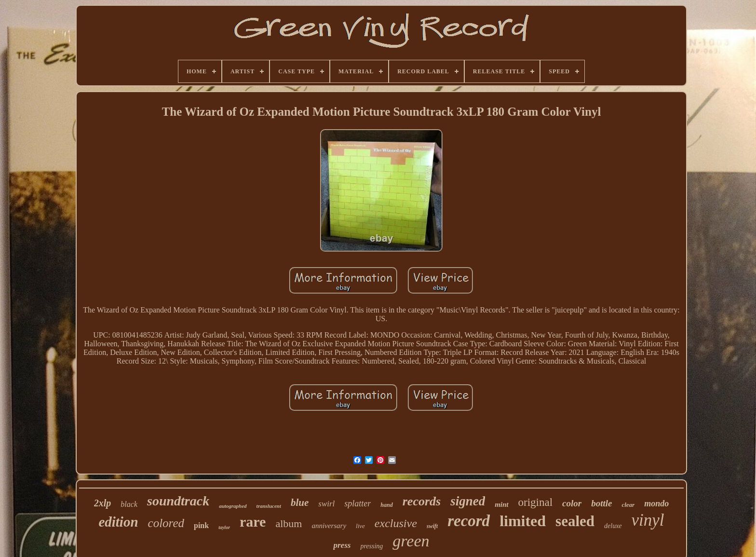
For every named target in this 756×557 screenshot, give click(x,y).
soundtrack (178, 501)
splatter (358, 503)
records (422, 501)
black (129, 504)
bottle (601, 503)
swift (432, 526)
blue (300, 503)
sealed (575, 521)
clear (628, 505)
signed (468, 501)
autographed (233, 506)
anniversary (329, 526)
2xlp (103, 503)
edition (118, 522)
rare (253, 522)
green (411, 541)
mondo (656, 503)
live (360, 526)
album (289, 523)
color (572, 503)
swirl (326, 504)
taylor (224, 527)
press (342, 545)
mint (501, 504)
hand (386, 505)
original (536, 502)
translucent (269, 506)
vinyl (648, 520)
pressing (371, 546)
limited (523, 521)
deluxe (613, 526)
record (469, 521)
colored (166, 523)
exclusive (396, 523)
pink (201, 525)
